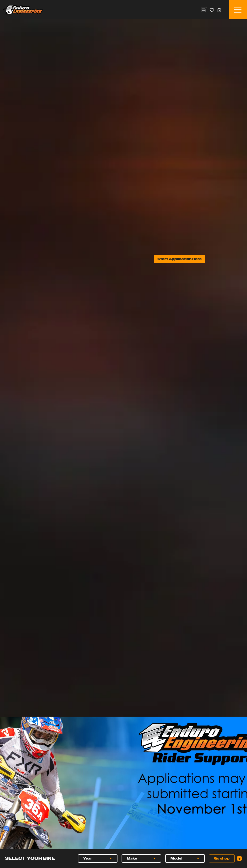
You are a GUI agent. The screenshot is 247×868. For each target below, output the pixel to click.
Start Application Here (180, 259)
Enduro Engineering (22, 10)
